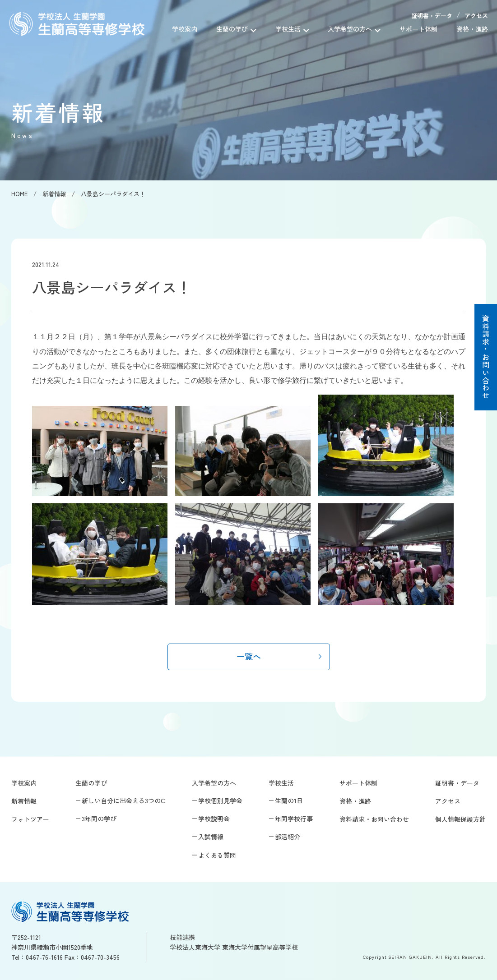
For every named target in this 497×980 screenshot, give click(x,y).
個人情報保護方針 (460, 819)
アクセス (476, 16)
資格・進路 (472, 29)
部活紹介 (288, 837)
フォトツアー (30, 819)
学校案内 (185, 29)
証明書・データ (432, 16)
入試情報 (211, 837)
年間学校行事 (294, 819)
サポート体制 (418, 29)
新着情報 (24, 801)
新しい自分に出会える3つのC (123, 801)
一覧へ (249, 656)
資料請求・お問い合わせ (486, 357)
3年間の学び (99, 819)
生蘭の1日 (289, 801)
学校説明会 (214, 819)
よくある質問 (217, 855)
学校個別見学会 (220, 801)
